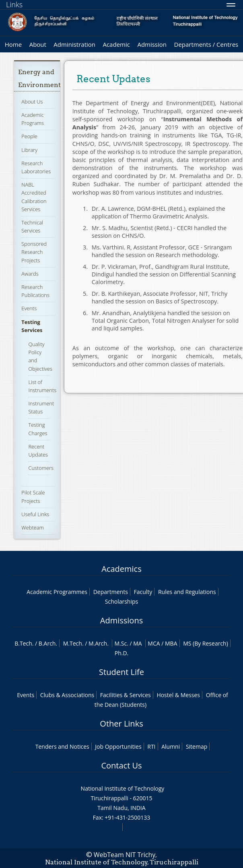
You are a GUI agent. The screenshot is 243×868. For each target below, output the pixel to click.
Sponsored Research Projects (34, 252)
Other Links (121, 724)
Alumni (171, 747)
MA (137, 643)
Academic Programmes (57, 592)
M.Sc (120, 643)
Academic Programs (33, 119)
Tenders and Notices (62, 747)
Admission (152, 44)
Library (29, 150)
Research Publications (35, 291)
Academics (121, 569)
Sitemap (197, 747)
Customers (41, 468)
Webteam (32, 527)
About (38, 44)
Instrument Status (41, 407)
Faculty (143, 592)
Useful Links (35, 514)
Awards (30, 274)
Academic (116, 44)
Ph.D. (122, 653)
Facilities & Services (126, 695)
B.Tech (23, 643)
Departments (111, 592)
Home (13, 44)
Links (14, 4)
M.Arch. (99, 643)
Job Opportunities (118, 747)
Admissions (121, 620)
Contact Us (121, 765)
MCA (154, 643)
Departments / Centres (206, 44)
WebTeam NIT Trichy (125, 855)
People (29, 136)
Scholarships (121, 601)
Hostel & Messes (178, 695)
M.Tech (73, 643)
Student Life (121, 672)
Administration (74, 44)
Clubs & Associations (67, 695)
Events (29, 308)
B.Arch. (48, 643)
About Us (32, 102)
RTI (151, 747)
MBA (171, 643)
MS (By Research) (206, 643)
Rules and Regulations (187, 592)
